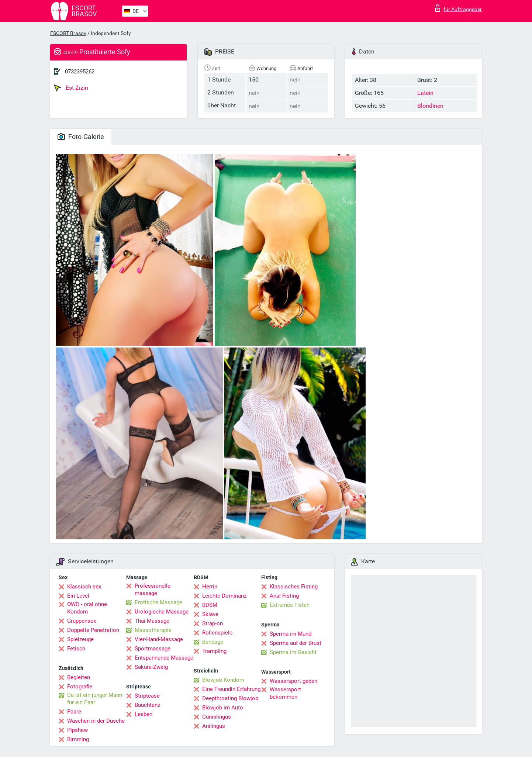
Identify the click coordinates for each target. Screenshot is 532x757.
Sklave (210, 614)
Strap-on (213, 623)
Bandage (213, 642)
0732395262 (80, 72)
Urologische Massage (162, 612)
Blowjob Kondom (223, 680)
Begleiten (79, 677)
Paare (74, 712)
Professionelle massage (153, 590)
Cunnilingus (217, 717)
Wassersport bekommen (285, 693)
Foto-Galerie (81, 137)
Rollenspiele (217, 633)
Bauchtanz (147, 705)
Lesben (144, 714)
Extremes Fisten (290, 605)
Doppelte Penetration (93, 630)
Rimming (78, 739)
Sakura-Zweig (151, 667)
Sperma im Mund (291, 634)
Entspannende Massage (164, 658)
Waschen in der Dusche (96, 721)
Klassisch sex (84, 587)
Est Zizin (71, 88)
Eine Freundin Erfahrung (231, 689)
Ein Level (78, 596)
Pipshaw (77, 730)
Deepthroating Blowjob (230, 698)
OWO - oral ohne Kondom (87, 608)
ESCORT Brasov (68, 33)
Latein (425, 93)
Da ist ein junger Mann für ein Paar (95, 699)
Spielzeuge (80, 639)
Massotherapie (153, 630)
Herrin (210, 587)
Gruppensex (82, 621)
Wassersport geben (293, 681)
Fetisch (76, 649)
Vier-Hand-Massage (159, 639)
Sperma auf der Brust (296, 643)
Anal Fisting (284, 596)
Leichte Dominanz (224, 596)
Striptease (147, 696)
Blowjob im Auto (223, 708)
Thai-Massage (152, 621)
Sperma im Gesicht (293, 652)
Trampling (214, 651)
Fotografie (80, 687)
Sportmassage (153, 649)
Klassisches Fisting (294, 587)
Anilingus (214, 726)
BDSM (210, 605)
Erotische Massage (158, 602)
